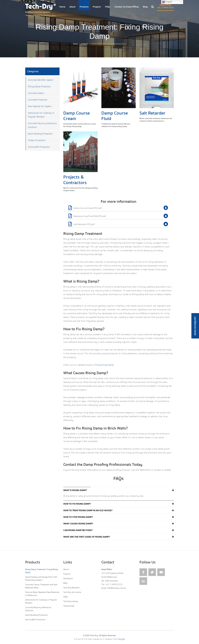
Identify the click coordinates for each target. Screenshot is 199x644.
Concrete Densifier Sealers (41, 80)
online (168, 470)
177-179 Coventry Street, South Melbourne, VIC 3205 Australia (113, 577)
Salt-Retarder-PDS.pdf (119, 224)
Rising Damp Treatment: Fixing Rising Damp (42, 571)
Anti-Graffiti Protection (39, 147)
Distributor (68, 579)
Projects (97, 7)
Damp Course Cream (77, 116)
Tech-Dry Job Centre (72, 592)
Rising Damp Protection (39, 87)
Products (84, 7)
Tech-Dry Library (71, 601)
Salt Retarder (152, 113)
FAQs (108, 7)
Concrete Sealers (36, 93)
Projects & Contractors (75, 180)
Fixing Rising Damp (104, 365)
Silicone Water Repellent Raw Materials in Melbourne (42, 594)
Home (62, 7)
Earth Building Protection (40, 134)
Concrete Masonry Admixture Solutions (42, 125)
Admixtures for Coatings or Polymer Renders (41, 115)
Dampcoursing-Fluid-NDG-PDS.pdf (119, 216)
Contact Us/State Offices (127, 7)
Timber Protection (37, 140)
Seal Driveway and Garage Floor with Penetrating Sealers (41, 579)
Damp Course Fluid (115, 116)
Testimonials (69, 606)
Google (122, 639)
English (167, 2)
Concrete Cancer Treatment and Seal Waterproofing (41, 586)
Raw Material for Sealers (40, 106)
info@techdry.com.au (117, 588)
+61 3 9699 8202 (114, 584)
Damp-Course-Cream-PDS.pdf (119, 208)
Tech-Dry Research (71, 588)
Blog (145, 7)
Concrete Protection (38, 100)
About (72, 7)
